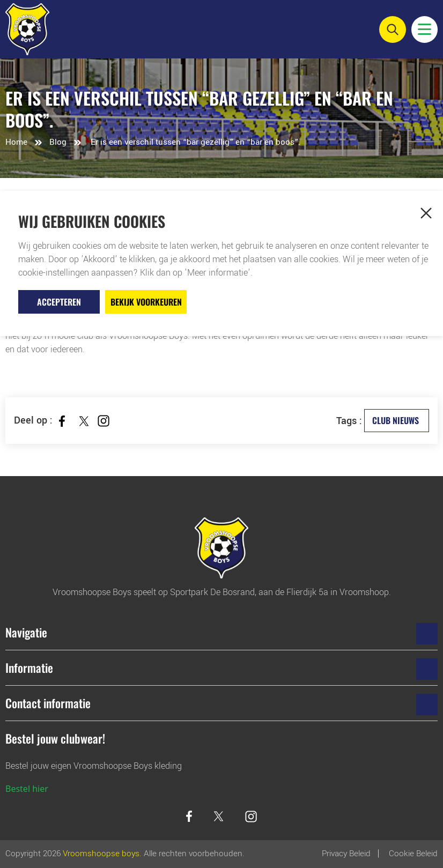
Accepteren (59, 302)
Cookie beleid (413, 854)
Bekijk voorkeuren (146, 302)
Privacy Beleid (346, 854)
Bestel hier (27, 789)
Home (16, 142)
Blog (58, 142)
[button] (426, 213)
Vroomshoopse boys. (102, 854)
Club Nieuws (396, 420)
